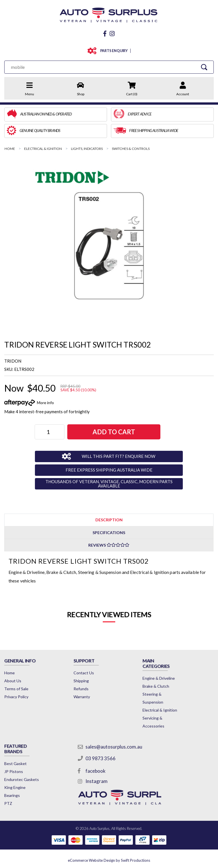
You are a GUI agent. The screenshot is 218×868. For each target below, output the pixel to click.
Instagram (97, 781)
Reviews (109, 545)
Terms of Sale (16, 689)
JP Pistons (14, 771)
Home (10, 673)
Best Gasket (15, 763)
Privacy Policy (16, 697)
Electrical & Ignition (160, 710)
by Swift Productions (109, 860)
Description (109, 520)
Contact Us (84, 673)
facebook (96, 771)
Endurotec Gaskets (22, 779)
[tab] (109, 520)
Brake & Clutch (156, 686)
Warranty (82, 697)
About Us (13, 681)
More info (45, 403)
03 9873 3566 (100, 758)
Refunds (81, 689)
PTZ (8, 803)
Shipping (81, 681)
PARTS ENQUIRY (113, 51)
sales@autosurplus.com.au (114, 747)
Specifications (109, 533)
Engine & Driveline (159, 678)
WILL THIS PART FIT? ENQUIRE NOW (119, 456)
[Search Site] (204, 67)
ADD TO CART (114, 432)
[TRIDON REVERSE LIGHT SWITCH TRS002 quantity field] (50, 432)
